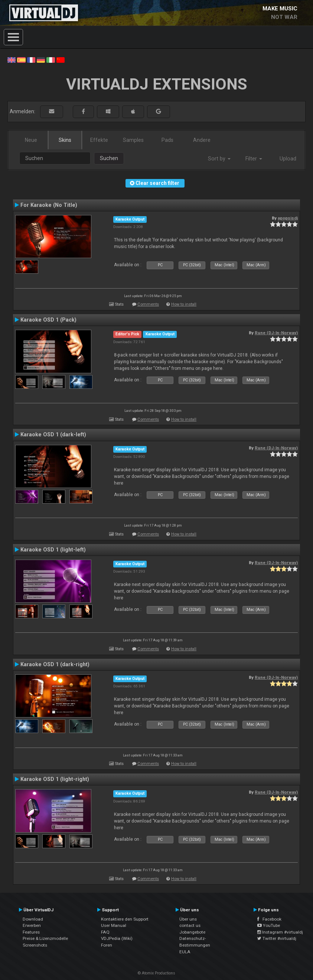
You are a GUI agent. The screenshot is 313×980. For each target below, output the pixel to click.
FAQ (105, 932)
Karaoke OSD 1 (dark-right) (55, 664)
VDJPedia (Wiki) (117, 938)
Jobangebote (192, 932)
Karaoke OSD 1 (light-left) (53, 550)
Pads (167, 140)
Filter (254, 159)
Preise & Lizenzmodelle (45, 938)
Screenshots (35, 945)
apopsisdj (288, 218)
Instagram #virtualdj (280, 932)
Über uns (188, 919)
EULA (185, 952)
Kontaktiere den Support (125, 919)
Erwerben (32, 925)
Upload (288, 159)
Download (33, 919)
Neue (31, 140)
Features (31, 932)
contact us (190, 925)
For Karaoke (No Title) (49, 205)
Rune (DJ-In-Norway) (276, 333)
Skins (65, 140)
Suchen (109, 158)
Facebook (269, 919)
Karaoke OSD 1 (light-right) (55, 779)
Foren (107, 945)
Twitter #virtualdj (277, 938)
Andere (202, 140)
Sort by (219, 159)
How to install (184, 304)
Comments (148, 304)
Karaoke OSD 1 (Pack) (48, 320)
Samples (133, 140)
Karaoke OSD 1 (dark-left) (53, 434)
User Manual (114, 925)
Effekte (99, 140)
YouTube (269, 925)
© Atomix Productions (156, 973)
